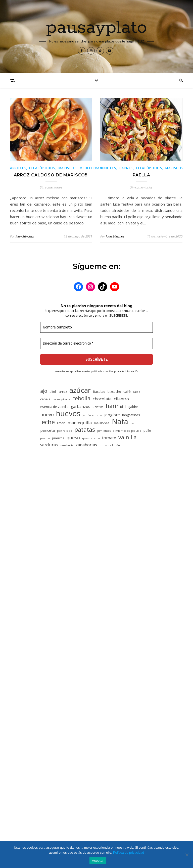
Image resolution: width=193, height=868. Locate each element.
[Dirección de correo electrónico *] (96, 343)
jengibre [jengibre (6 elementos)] (112, 415)
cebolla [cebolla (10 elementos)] (81, 398)
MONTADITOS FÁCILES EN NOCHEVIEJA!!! (76, 791)
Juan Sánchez (25, 236)
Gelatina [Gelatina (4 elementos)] (98, 407)
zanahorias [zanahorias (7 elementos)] (86, 445)
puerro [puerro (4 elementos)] (45, 438)
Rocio (57, 596)
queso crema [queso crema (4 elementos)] (91, 438)
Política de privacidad (129, 853)
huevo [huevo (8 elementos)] (47, 414)
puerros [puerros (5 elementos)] (58, 438)
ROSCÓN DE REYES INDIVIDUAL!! (69, 780)
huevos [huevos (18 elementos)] (68, 413)
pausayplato (97, 28)
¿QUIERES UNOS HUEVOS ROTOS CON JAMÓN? (82, 768)
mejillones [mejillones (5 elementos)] (102, 423)
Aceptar (98, 861)
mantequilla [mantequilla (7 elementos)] (80, 423)
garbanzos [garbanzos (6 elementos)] (81, 406)
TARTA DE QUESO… (83, 513)
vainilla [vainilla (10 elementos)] (128, 437)
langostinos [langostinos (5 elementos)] (131, 415)
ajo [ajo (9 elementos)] (44, 391)
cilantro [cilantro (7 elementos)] (121, 399)
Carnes (126, 168)
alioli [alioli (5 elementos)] (53, 392)
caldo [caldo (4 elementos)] (137, 392)
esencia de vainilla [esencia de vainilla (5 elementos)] (54, 407)
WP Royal (124, 835)
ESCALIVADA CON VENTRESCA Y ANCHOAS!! (78, 756)
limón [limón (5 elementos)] (61, 423)
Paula (57, 548)
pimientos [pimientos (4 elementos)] (104, 431)
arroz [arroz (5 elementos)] (63, 392)
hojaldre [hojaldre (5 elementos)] (132, 407)
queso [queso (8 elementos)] (73, 437)
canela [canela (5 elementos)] (45, 399)
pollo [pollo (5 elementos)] (147, 430)
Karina (58, 644)
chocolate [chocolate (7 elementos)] (102, 399)
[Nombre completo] (96, 327)
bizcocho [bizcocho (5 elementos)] (114, 392)
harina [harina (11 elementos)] (114, 406)
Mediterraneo (93, 168)
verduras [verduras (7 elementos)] (49, 445)
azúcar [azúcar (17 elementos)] (80, 390)
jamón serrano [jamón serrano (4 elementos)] (92, 415)
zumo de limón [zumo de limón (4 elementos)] (110, 445)
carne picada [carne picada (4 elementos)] (61, 399)
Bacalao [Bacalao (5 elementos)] (99, 392)
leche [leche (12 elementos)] (47, 422)
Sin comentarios (51, 187)
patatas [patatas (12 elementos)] (85, 430)
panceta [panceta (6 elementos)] (47, 430)
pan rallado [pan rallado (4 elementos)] (65, 431)
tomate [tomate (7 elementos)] (109, 438)
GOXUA (112, 692)
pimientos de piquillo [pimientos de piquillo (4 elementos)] (127, 431)
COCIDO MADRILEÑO (59, 745)
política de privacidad (102, 371)
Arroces (18, 168)
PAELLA (141, 175)
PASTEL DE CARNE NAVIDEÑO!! (95, 548)
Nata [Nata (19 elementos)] (120, 422)
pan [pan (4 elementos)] (133, 423)
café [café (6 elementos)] (127, 391)
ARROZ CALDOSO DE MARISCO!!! (51, 175)
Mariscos (68, 168)
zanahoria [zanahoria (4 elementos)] (67, 445)
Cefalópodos (42, 168)
